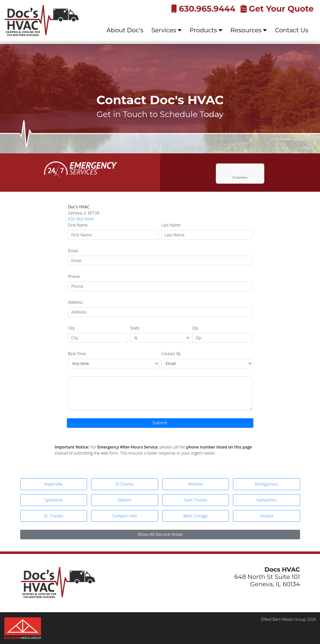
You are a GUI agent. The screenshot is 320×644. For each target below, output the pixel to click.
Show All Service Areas (160, 534)
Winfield (195, 484)
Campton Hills (125, 516)
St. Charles (53, 516)
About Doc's (125, 30)
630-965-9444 (81, 219)
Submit (160, 423)
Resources (249, 30)
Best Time (77, 354)
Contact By (171, 354)
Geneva (267, 516)
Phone (74, 276)
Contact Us (292, 30)
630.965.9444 (203, 9)
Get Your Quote (277, 9)
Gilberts (125, 500)
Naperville (53, 484)
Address (76, 302)
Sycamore (54, 500)
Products (206, 30)
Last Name (171, 225)
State (135, 328)
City (71, 328)
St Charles (125, 484)
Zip (195, 328)
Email (73, 251)
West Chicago (196, 516)
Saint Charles (195, 500)
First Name (78, 225)
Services (166, 30)
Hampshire (266, 500)
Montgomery (267, 484)
